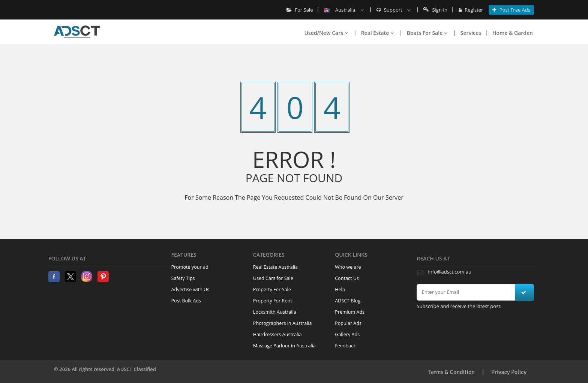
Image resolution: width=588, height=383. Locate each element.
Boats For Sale (427, 33)
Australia (343, 10)
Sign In (435, 10)
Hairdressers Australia (277, 334)
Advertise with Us (190, 289)
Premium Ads (350, 312)
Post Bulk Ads (186, 301)
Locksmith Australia (275, 312)
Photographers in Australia (283, 323)
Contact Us (347, 278)
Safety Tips (183, 278)
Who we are (348, 267)
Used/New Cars (326, 33)
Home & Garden (513, 33)
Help (340, 289)
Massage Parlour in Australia (284, 346)
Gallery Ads (347, 334)
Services (471, 33)
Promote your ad (190, 267)
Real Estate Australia (275, 267)
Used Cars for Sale (273, 278)
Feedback (345, 346)
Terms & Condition (451, 372)
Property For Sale (272, 289)
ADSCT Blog (348, 301)
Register (471, 10)
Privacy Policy (509, 372)
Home (77, 32)
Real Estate (377, 33)
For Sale (300, 10)
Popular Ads (348, 323)
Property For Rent (273, 301)
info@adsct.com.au (449, 272)
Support (394, 10)
